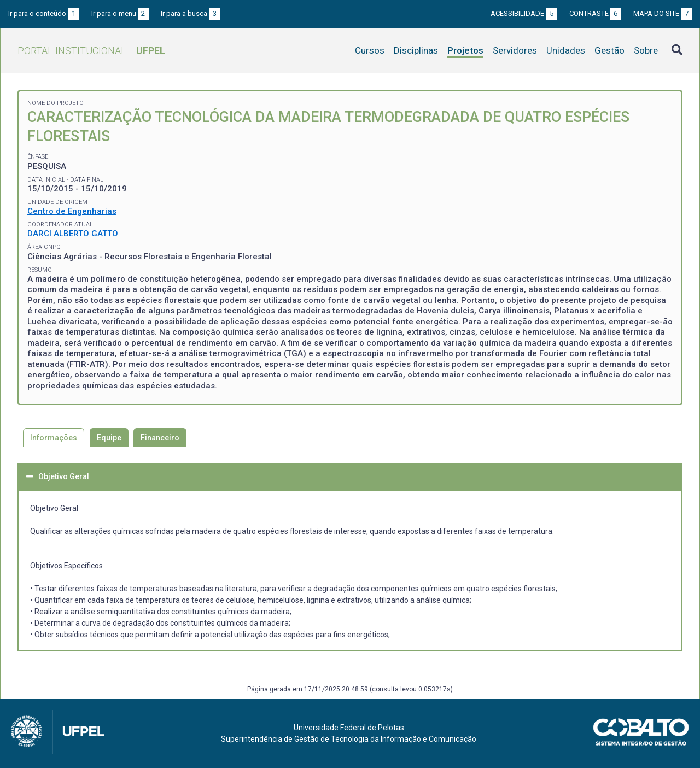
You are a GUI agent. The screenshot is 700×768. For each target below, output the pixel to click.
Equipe (109, 438)
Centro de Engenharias (72, 211)
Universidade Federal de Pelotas (349, 728)
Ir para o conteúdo (43, 13)
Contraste (595, 13)
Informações (54, 438)
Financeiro (160, 438)
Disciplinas (416, 50)
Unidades (566, 50)
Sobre (646, 50)
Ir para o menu (120, 13)
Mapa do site (663, 13)
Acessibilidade (524, 13)
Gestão (609, 50)
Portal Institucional (91, 51)
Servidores (515, 50)
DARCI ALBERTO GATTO (73, 234)
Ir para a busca (190, 13)
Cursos (370, 50)
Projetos (465, 50)
